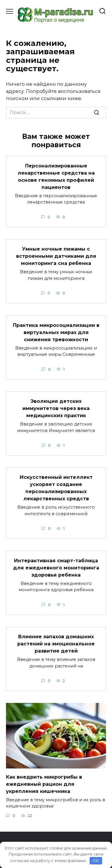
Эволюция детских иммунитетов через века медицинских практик (56, 408)
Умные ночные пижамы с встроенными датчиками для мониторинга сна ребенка (56, 256)
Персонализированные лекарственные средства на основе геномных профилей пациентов (56, 176)
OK (96, 861)
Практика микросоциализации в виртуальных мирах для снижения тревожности (56, 332)
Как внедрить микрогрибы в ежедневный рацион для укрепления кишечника (44, 784)
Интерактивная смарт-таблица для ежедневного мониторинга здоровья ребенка (56, 567)
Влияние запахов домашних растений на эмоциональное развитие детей (56, 644)
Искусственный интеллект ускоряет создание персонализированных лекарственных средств (56, 488)
